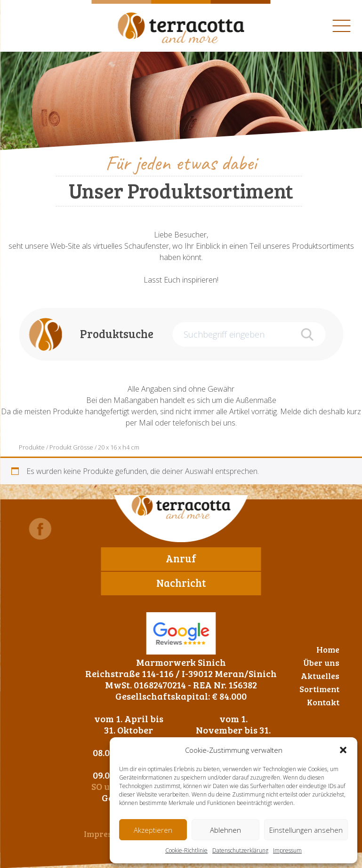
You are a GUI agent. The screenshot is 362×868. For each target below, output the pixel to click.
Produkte (32, 447)
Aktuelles (320, 676)
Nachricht (181, 583)
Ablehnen (225, 830)
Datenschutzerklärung (240, 850)
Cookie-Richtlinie (186, 850)
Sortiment (319, 689)
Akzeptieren (153, 830)
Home (328, 649)
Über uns (321, 663)
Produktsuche (117, 334)
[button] (343, 750)
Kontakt (323, 702)
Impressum (287, 850)
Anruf (181, 558)
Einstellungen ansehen (306, 830)
